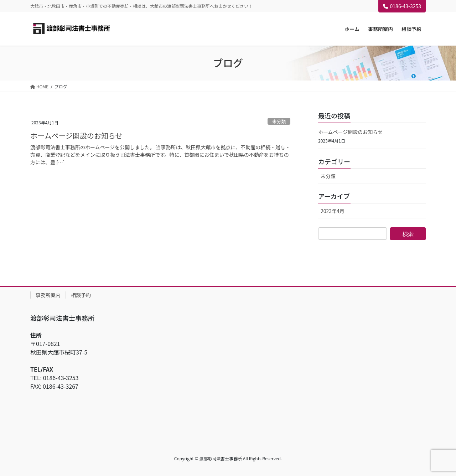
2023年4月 (333, 211)
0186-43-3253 (402, 6)
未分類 (279, 121)
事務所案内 (48, 295)
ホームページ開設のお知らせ (76, 136)
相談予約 (81, 295)
